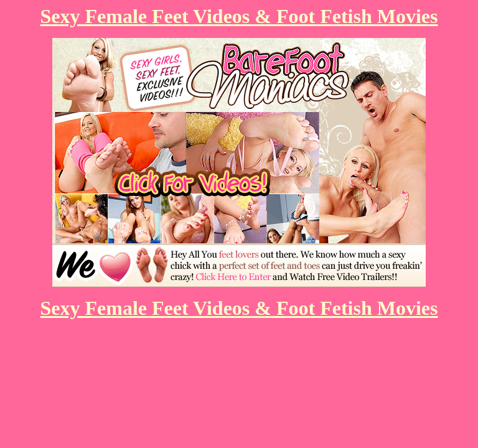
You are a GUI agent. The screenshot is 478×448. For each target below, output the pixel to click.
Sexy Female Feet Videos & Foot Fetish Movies (239, 16)
